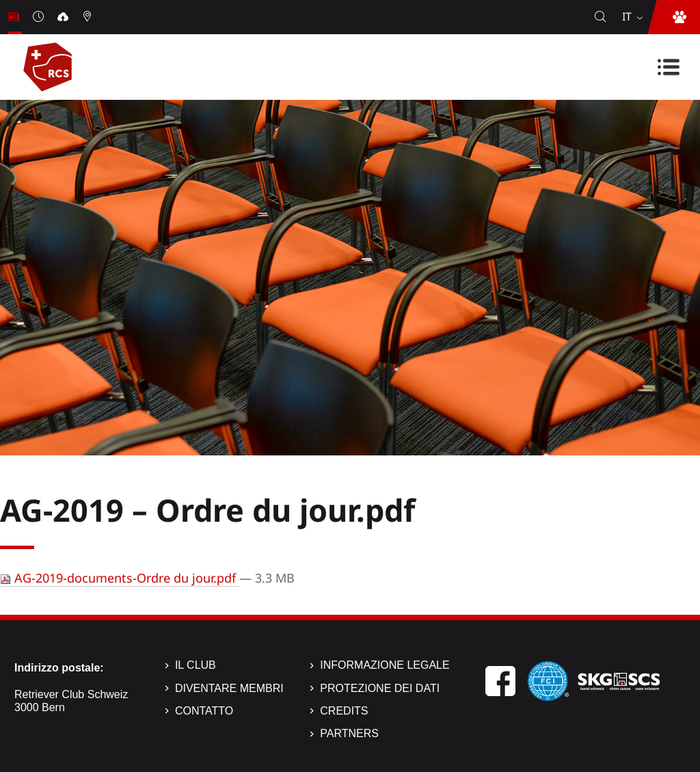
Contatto (204, 711)
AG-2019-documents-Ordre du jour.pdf (120, 578)
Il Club (196, 665)
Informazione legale (385, 665)
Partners (349, 733)
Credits (344, 711)
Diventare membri (229, 688)
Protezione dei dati (380, 688)
